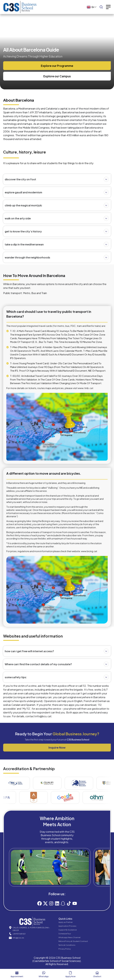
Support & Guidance (68, 930)
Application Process (67, 926)
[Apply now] (70, 973)
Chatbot (97, 976)
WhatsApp (44, 976)
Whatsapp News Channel (69, 937)
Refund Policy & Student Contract (73, 941)
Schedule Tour (65, 934)
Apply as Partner (66, 922)
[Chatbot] (97, 973)
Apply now (70, 976)
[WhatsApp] (44, 973)
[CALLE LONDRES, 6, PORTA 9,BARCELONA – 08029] (10, 928)
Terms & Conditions (67, 945)
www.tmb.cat (86, 527)
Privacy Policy (65, 949)
